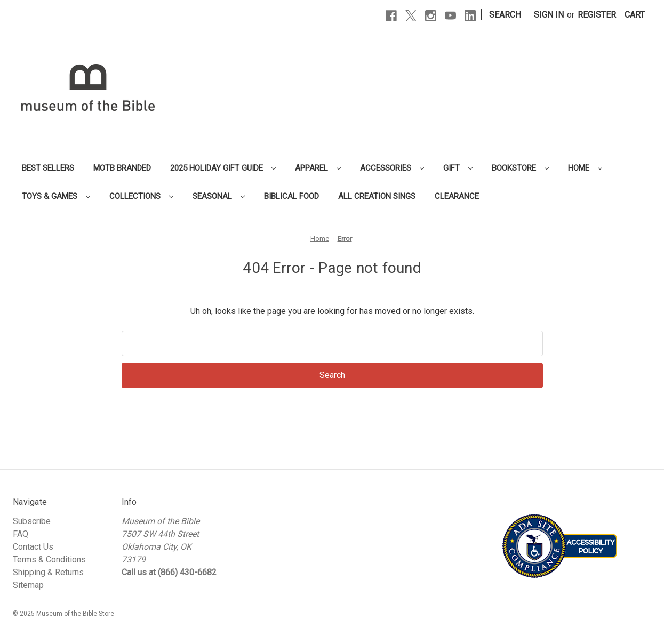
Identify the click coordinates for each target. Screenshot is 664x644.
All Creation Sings (377, 196)
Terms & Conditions (49, 560)
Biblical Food (291, 196)
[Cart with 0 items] (635, 15)
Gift (458, 168)
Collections (141, 196)
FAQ (21, 534)
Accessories (392, 168)
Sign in (549, 15)
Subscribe (32, 521)
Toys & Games (56, 196)
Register (597, 15)
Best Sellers (48, 168)
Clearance (457, 196)
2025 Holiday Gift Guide (223, 168)
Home (585, 168)
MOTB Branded (122, 168)
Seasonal (219, 196)
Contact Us (33, 547)
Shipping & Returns (48, 572)
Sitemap (28, 585)
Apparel (318, 168)
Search (505, 15)
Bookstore (520, 168)
